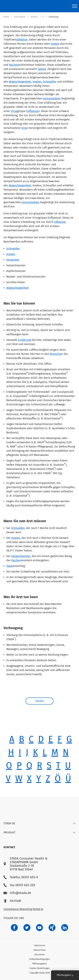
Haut (9, 566)
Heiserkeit (13, 260)
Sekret (42, 69)
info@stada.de (17, 893)
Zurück (39, 701)
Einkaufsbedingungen (40, 959)
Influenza (33, 111)
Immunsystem (52, 98)
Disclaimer (40, 955)
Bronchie (56, 354)
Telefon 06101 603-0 (21, 877)
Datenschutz (39, 950)
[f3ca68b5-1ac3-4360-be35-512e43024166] (39, 928)
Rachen (14, 65)
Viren (25, 128)
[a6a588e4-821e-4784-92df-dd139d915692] (27, 928)
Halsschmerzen (21, 556)
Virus (14, 111)
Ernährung (24, 340)
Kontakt (12, 901)
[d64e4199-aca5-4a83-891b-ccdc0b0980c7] (65, 928)
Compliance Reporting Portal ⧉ (23, 909)
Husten (55, 44)
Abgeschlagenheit (20, 82)
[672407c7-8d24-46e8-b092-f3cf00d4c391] (14, 928)
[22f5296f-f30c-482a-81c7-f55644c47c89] (52, 928)
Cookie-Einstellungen (40, 968)
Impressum (39, 945)
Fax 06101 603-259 (19, 885)
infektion (22, 40)
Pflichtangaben (39, 964)
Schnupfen (50, 82)
